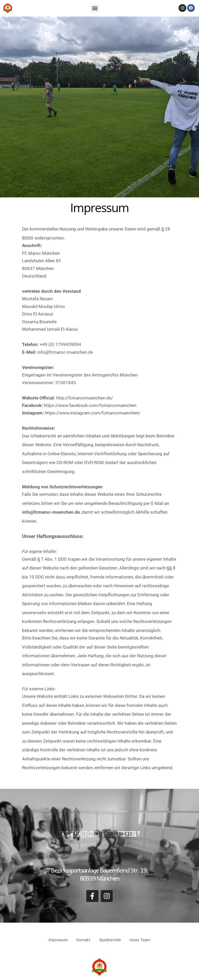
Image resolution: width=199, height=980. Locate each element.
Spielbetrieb (111, 940)
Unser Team (143, 940)
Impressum (56, 940)
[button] (95, 8)
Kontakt (83, 940)
